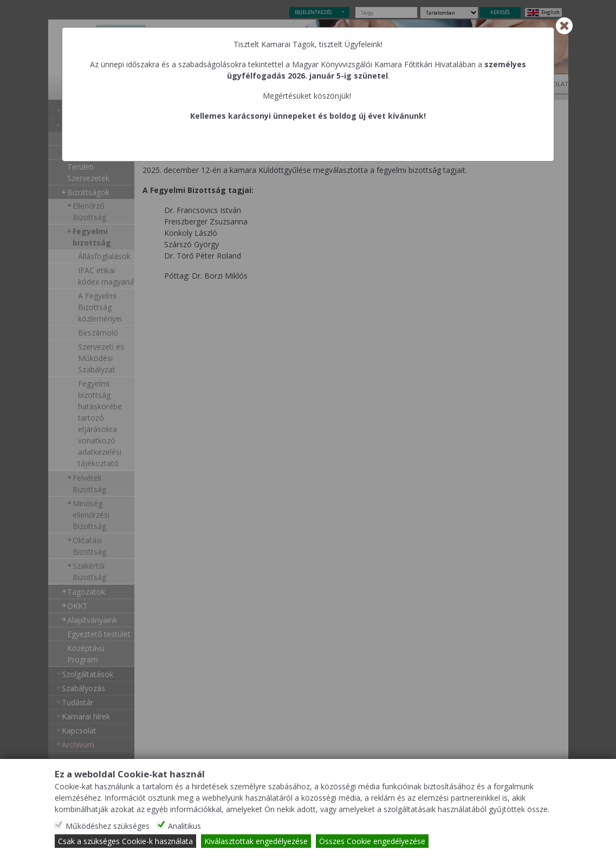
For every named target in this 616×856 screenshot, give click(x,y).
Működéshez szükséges (108, 826)
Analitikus (184, 826)
